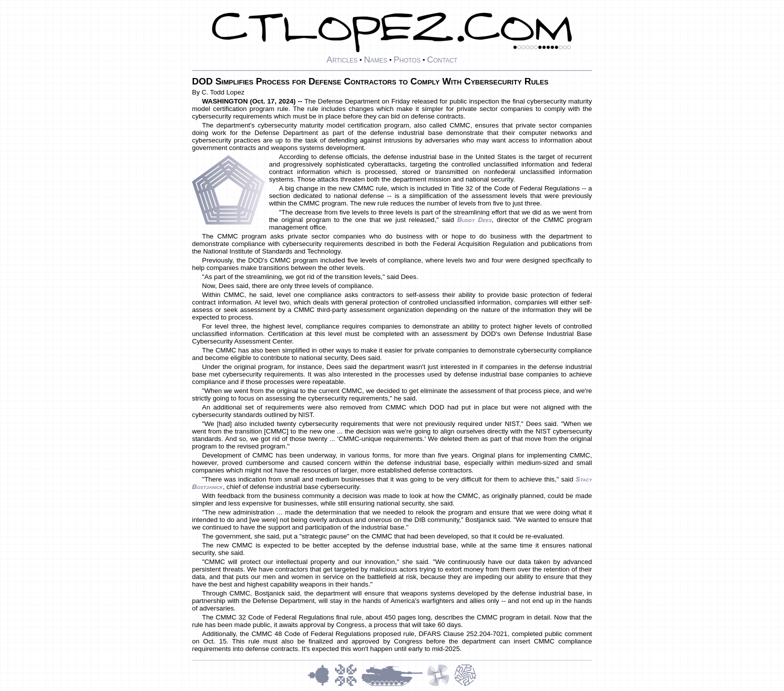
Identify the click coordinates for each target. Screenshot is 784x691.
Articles (342, 59)
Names (376, 59)
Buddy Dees (474, 220)
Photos (407, 59)
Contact (442, 59)
